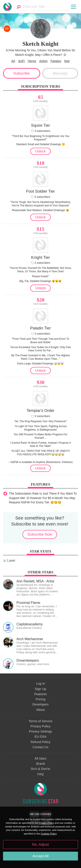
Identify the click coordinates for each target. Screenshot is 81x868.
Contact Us (40, 747)
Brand (41, 764)
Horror (32, 61)
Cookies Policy (49, 834)
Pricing (40, 699)
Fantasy (56, 61)
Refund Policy (41, 742)
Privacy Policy (40, 726)
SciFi (21, 61)
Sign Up (40, 689)
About (40, 710)
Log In (40, 684)
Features (40, 694)
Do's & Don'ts (40, 769)
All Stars (40, 758)
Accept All (40, 856)
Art (13, 61)
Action (44, 61)
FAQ (41, 774)
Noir (67, 61)
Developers (40, 704)
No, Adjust (40, 844)
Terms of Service (40, 721)
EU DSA (40, 737)
